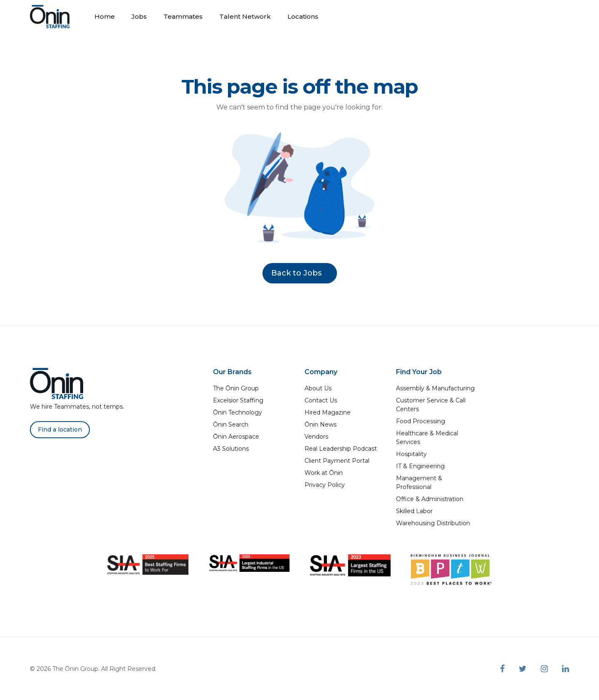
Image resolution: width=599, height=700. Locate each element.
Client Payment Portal (337, 461)
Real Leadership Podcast (341, 449)
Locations (303, 16)
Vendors (316, 437)
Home (105, 16)
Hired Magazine (328, 412)
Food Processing (421, 421)
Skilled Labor (414, 511)
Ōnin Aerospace (236, 437)
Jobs (139, 16)
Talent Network (245, 16)
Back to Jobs (300, 273)
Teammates (183, 16)
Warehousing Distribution (433, 523)
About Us (318, 388)
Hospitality (411, 454)
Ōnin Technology (238, 412)
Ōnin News (321, 424)
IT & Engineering (420, 466)
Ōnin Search (231, 424)
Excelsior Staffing (238, 400)
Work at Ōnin (324, 473)
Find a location (60, 429)
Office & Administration (430, 499)
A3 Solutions (231, 449)
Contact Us (321, 400)
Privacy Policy (325, 485)
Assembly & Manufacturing (435, 388)
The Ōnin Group (236, 388)
